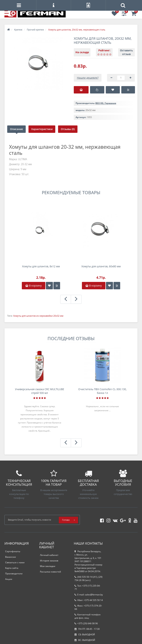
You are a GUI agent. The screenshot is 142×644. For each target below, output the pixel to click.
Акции (9, 579)
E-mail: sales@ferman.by (89, 595)
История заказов (49, 561)
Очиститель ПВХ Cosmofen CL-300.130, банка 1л (102, 391)
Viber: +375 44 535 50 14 (89, 600)
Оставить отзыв (126, 52)
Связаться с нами (15, 562)
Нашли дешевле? (88, 78)
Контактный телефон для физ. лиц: (88, 616)
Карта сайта (12, 568)
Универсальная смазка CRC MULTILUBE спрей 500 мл (40, 391)
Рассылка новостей (50, 572)
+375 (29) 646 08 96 (86, 623)
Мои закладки (48, 566)
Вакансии (11, 557)
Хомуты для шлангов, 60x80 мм (101, 266)
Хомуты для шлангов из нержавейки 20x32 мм (38, 316)
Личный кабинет (49, 555)
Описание (16, 129)
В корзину (33, 286)
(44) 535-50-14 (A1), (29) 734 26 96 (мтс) (88, 579)
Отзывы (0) (68, 129)
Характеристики (42, 129)
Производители (14, 574)
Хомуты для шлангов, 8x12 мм (41, 266)
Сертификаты (13, 551)
